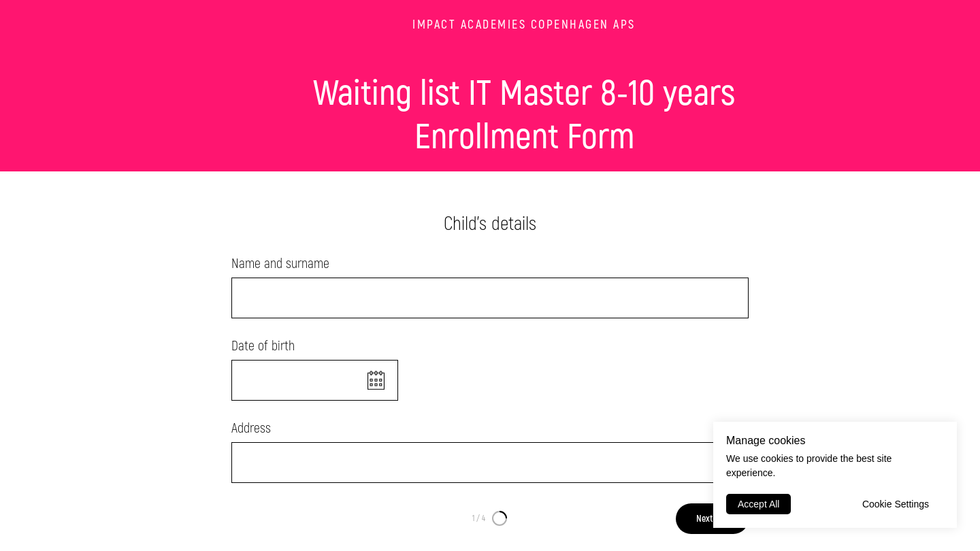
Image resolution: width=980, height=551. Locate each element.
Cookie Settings (896, 504)
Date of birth (263, 346)
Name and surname (280, 264)
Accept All (758, 504)
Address (251, 428)
